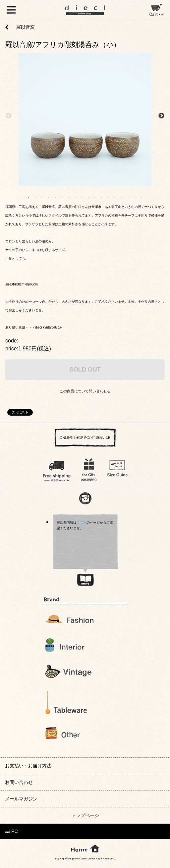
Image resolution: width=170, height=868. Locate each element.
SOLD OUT (85, 369)
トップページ (85, 815)
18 (142, 197)
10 (88, 197)
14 (115, 197)
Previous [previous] (9, 116)
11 (95, 197)
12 (102, 197)
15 (122, 197)
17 (135, 197)
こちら (82, 522)
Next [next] (161, 116)
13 (108, 197)
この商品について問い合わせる (85, 391)
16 (128, 197)
